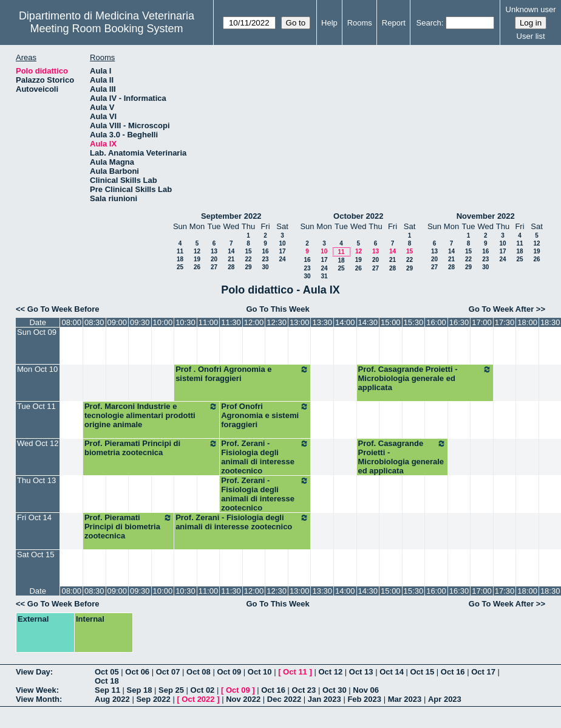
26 (197, 267)
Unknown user (531, 9)
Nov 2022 (243, 699)
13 (214, 251)
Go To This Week (277, 309)
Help (329, 23)
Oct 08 (199, 672)
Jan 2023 (325, 699)
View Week (36, 690)
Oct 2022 (198, 699)
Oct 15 (423, 672)
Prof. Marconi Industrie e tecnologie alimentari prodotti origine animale (151, 415)
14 (231, 251)
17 (282, 251)
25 (180, 267)
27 (214, 267)
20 (214, 259)
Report (394, 23)
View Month (38, 699)
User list (531, 36)
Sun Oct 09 (37, 332)
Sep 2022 (153, 699)
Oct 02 (203, 690)
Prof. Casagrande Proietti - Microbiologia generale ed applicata (425, 378)
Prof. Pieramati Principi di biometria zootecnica (151, 448)
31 (324, 276)
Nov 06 (366, 690)
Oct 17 (483, 672)
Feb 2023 (364, 699)
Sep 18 (140, 690)
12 (197, 251)
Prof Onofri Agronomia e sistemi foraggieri (265, 415)
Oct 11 (295, 672)
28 (231, 267)
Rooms (360, 23)
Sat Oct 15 (36, 555)
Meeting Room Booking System (106, 29)
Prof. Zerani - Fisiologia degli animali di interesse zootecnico (265, 457)
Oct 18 (107, 681)
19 (197, 259)
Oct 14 (392, 672)
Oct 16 (453, 672)
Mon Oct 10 (37, 369)
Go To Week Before (63, 309)
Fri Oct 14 (34, 517)
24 (282, 259)
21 (231, 259)
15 (248, 251)
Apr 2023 (445, 699)
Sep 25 (171, 690)
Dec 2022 (284, 699)
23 (265, 259)
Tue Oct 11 (36, 406)
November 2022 (486, 216)
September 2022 (231, 216)
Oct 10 (260, 672)
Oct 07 (168, 672)
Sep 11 (107, 690)
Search (429, 23)
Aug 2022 (112, 699)
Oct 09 (229, 672)
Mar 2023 (405, 699)
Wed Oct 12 (38, 443)
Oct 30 (335, 690)
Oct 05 (107, 672)
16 (265, 251)
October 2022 (358, 216)
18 (180, 259)
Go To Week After (501, 309)
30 (265, 267)
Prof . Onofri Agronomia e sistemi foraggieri (242, 374)
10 (282, 243)
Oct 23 (304, 690)
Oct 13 (361, 672)
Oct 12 (330, 672)
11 (180, 251)
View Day (33, 672)
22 (248, 259)
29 (248, 267)
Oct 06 (137, 672)
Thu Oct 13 (36, 480)
